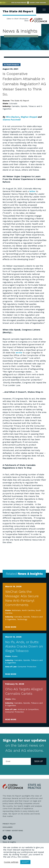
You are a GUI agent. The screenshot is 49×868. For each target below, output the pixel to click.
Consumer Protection (27, 667)
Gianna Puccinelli (12, 120)
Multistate (16, 610)
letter (32, 191)
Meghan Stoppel (29, 117)
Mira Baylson (13, 117)
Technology (22, 619)
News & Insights (9, 842)
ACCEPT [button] (25, 862)
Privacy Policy (9, 824)
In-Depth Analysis (12, 65)
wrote (19, 353)
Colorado (13, 103)
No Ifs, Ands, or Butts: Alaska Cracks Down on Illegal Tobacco (24, 646)
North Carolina (28, 610)
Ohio (14, 699)
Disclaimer (8, 827)
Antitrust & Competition (28, 709)
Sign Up (39, 761)
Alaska (15, 656)
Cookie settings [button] (11, 862)
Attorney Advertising (13, 831)
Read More (11, 627)
